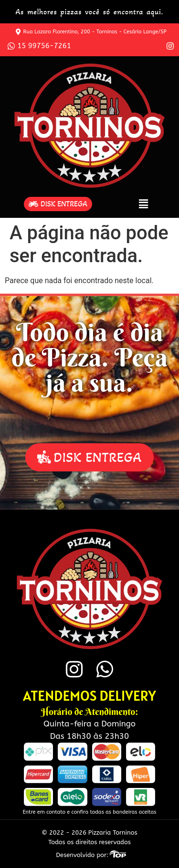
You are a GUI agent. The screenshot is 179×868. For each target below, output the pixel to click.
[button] (144, 204)
